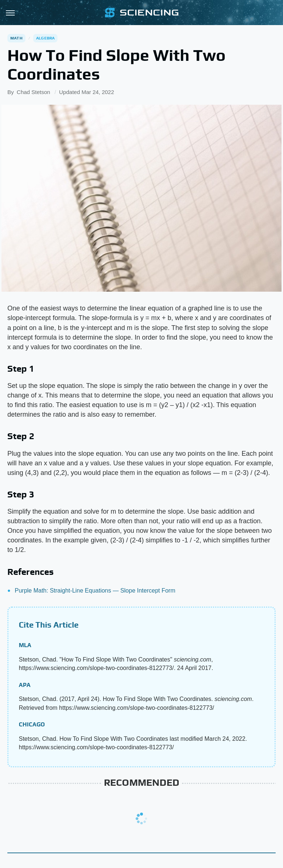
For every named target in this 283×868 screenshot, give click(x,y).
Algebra (45, 38)
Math (16, 38)
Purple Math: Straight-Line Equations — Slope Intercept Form (95, 591)
